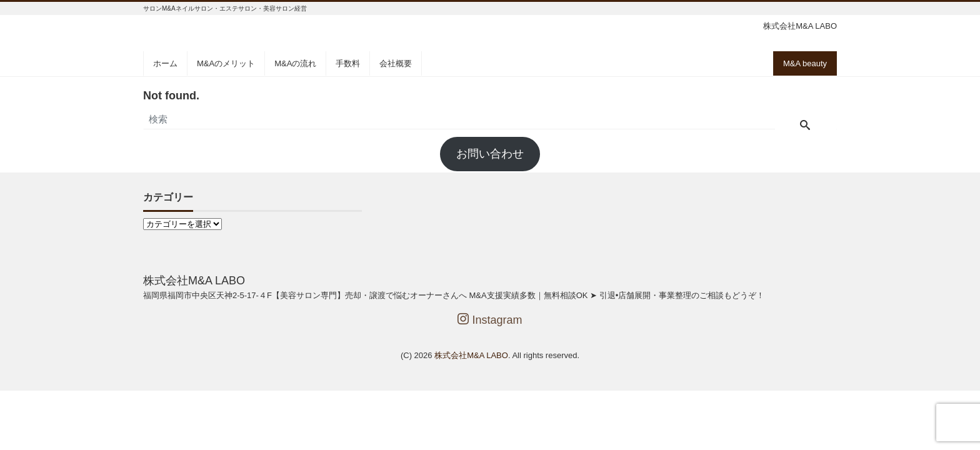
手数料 (348, 63)
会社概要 (396, 63)
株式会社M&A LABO (471, 355)
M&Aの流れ (295, 63)
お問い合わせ (490, 154)
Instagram (490, 320)
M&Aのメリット (226, 63)
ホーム (165, 63)
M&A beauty (805, 63)
